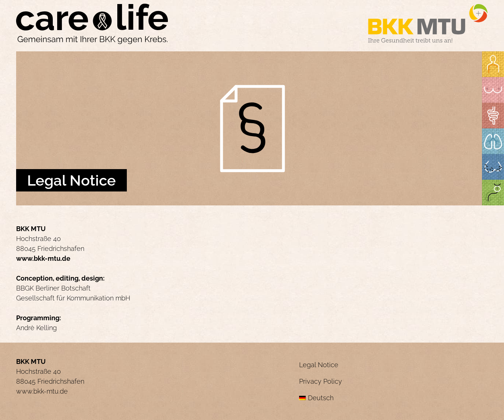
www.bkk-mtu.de (43, 258)
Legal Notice (319, 365)
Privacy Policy (321, 381)
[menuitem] (393, 398)
